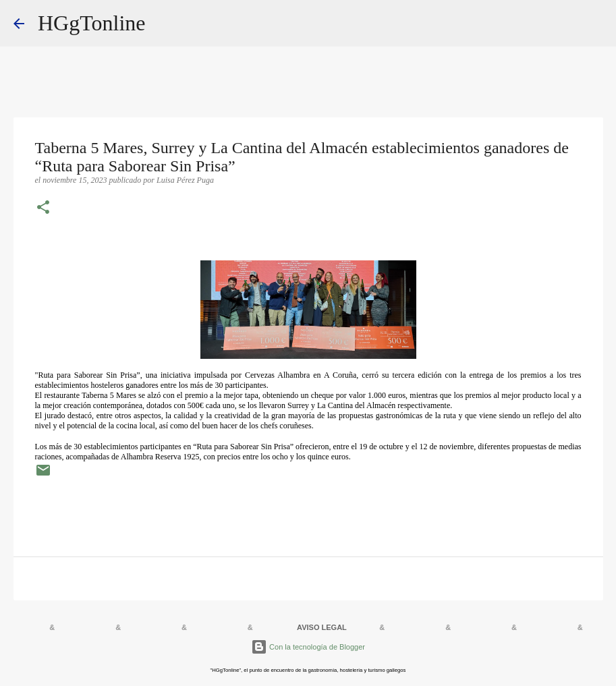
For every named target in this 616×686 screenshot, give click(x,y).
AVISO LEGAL (322, 627)
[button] (43, 208)
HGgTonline (92, 23)
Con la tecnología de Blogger (308, 647)
